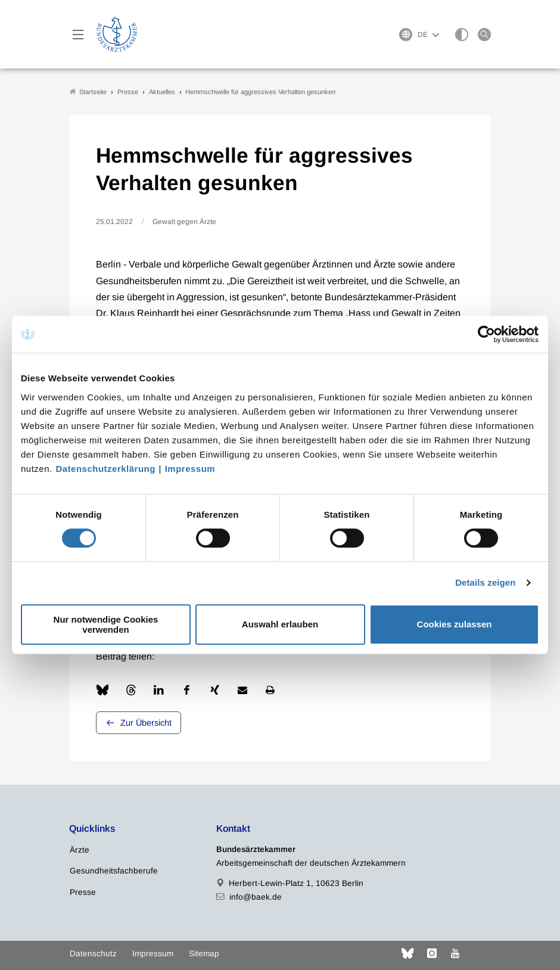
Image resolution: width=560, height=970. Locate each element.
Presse (83, 892)
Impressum (190, 469)
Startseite (88, 91)
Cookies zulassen (455, 624)
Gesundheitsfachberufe (114, 871)
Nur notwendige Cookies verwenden (106, 624)
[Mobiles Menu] (78, 35)
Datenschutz (93, 954)
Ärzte (80, 851)
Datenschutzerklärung (105, 469)
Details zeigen (485, 582)
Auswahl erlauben (280, 624)
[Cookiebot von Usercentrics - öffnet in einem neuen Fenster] (487, 334)
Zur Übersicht (146, 723)
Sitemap (204, 954)
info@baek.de (256, 897)
